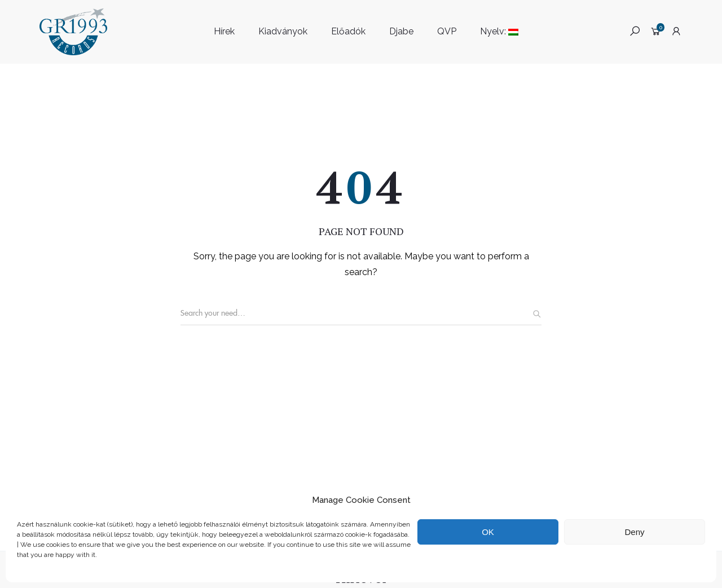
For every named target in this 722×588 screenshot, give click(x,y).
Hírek (224, 31)
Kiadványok (283, 31)
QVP (447, 31)
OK (488, 532)
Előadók (348, 31)
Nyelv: (499, 31)
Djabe (401, 31)
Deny (634, 532)
